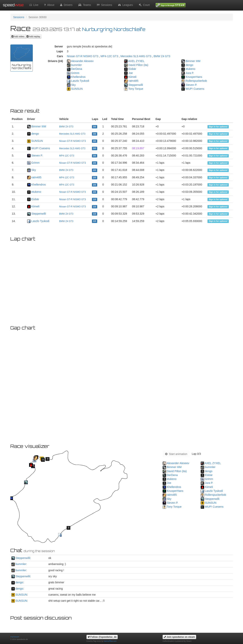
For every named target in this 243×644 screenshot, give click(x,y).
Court (144, 5)
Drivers (66, 5)
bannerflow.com (110, 641)
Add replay (33, 36)
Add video (18, 36)
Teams (85, 5)
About (49, 5)
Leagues (126, 5)
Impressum (15, 637)
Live (34, 5)
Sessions (105, 5)
